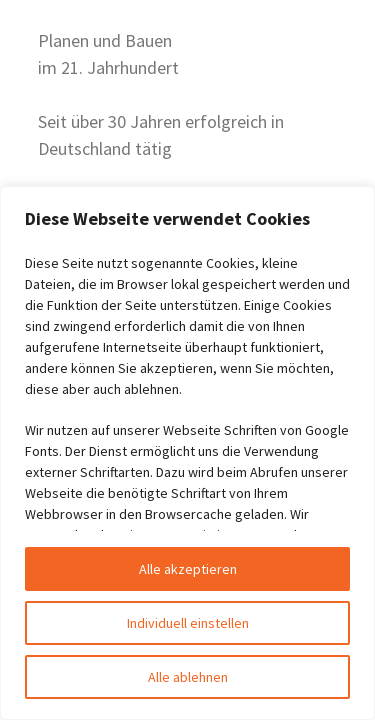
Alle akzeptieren (188, 569)
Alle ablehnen (188, 677)
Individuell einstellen (188, 623)
